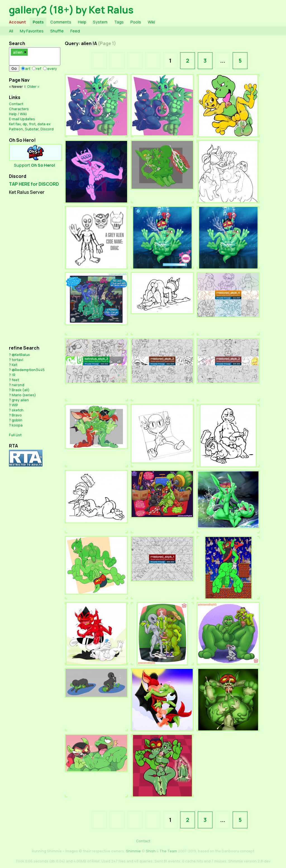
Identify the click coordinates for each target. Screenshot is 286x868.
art (28, 69)
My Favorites (32, 31)
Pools (136, 22)
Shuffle (57, 31)
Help (82, 22)
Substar (32, 129)
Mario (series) (24, 395)
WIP (15, 405)
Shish (151, 851)
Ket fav (15, 124)
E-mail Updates (22, 119)
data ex (44, 124)
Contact (16, 104)
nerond (18, 385)
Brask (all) (21, 390)
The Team (168, 851)
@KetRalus (21, 355)
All (11, 31)
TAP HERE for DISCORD (34, 184)
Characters (19, 109)
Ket (15, 365)
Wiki (151, 22)
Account (17, 22)
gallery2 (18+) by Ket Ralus (71, 10)
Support (35, 165)
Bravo (17, 415)
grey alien (20, 400)
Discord (47, 129)
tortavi (17, 360)
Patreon (16, 129)
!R (14, 375)
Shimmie (133, 851)
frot (32, 124)
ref (39, 69)
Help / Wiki (18, 114)
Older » (33, 86)
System (100, 22)
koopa (17, 425)
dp (25, 124)
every (52, 69)
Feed (75, 31)
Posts (38, 22)
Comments (61, 22)
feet (15, 380)
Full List (15, 435)
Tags (119, 22)
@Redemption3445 (28, 370)
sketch (18, 410)
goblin (17, 420)
